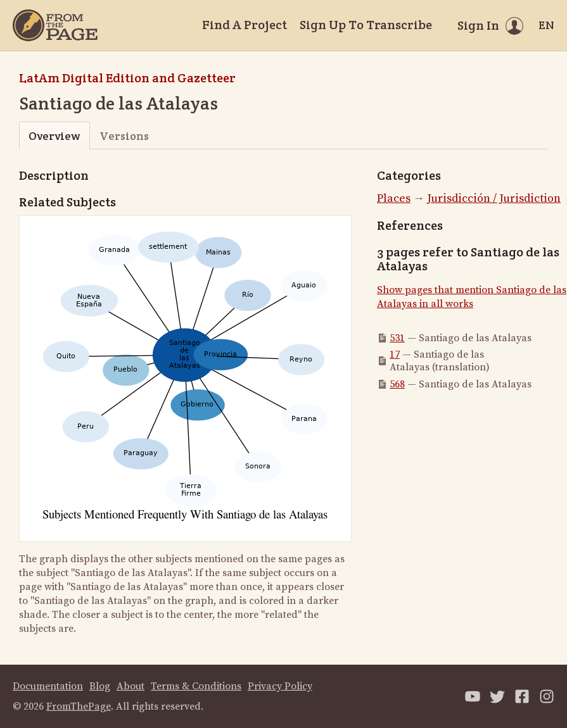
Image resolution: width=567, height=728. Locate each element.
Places (394, 198)
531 (397, 338)
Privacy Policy (280, 686)
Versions (124, 136)
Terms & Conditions (196, 686)
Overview (54, 136)
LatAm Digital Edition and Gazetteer (127, 78)
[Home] (55, 25)
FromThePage (79, 706)
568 (397, 384)
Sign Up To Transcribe (366, 25)
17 (395, 355)
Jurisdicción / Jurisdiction (494, 198)
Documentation (48, 686)
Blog (100, 686)
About (131, 686)
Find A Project (245, 25)
